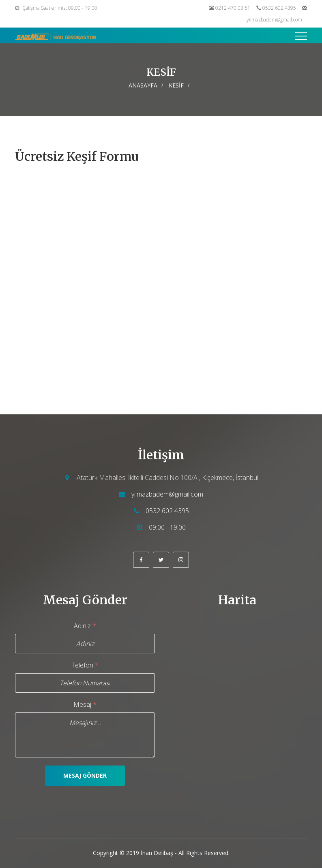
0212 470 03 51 (233, 8)
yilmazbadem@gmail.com (274, 20)
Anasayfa (143, 85)
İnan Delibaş (157, 853)
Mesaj (85, 704)
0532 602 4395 (279, 8)
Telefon (85, 665)
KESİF (176, 85)
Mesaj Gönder (85, 775)
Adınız (85, 626)
